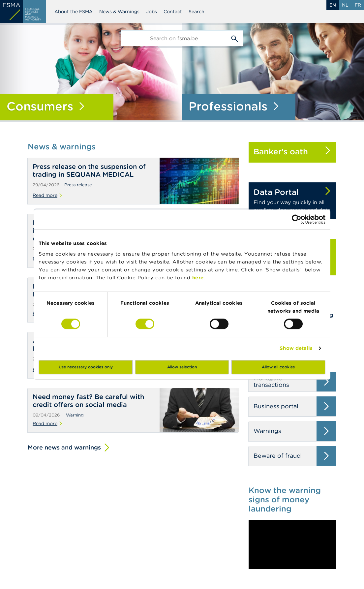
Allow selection (182, 367)
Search (197, 12)
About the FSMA (74, 12)
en (333, 5)
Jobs (152, 12)
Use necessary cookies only (86, 367)
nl (345, 5)
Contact (173, 12)
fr (358, 5)
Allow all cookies (278, 367)
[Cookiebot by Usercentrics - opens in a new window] (297, 219)
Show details (296, 348)
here (198, 278)
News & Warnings (119, 12)
